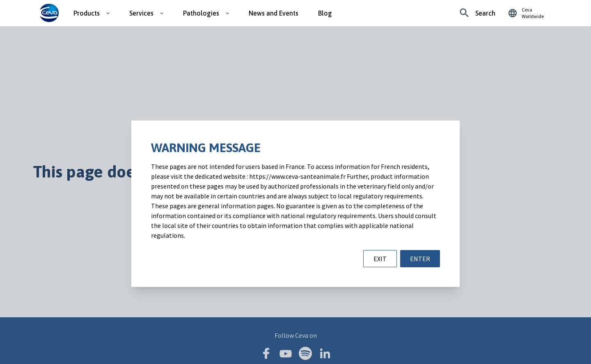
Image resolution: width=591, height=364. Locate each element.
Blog (325, 13)
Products (87, 13)
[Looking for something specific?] (478, 13)
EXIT (380, 259)
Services (141, 13)
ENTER (420, 259)
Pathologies (201, 13)
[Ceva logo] (49, 13)
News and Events (274, 13)
